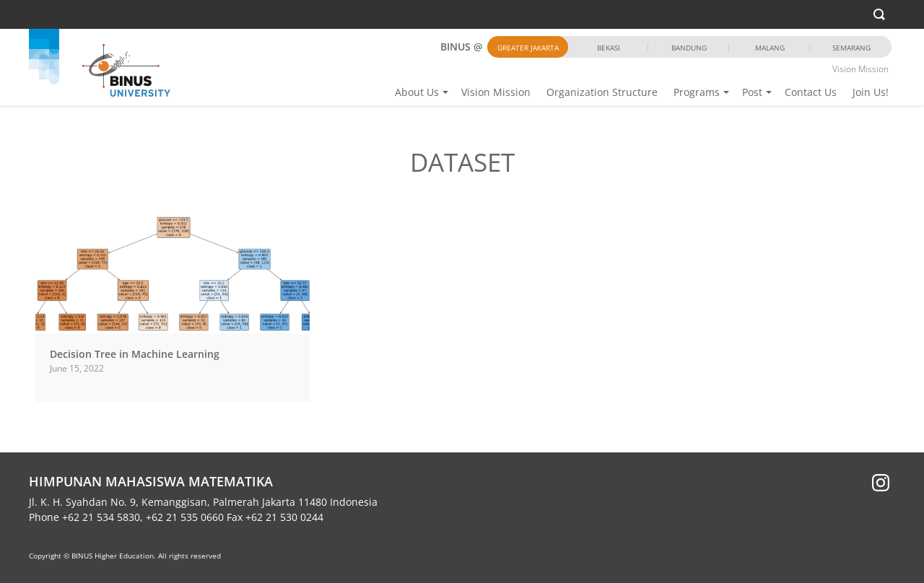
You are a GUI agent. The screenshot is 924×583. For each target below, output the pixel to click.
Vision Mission (496, 92)
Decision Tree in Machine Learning (135, 354)
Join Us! (871, 92)
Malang (770, 48)
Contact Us (811, 92)
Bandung (689, 48)
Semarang (851, 48)
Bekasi (609, 48)
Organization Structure (602, 92)
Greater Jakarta (528, 48)
